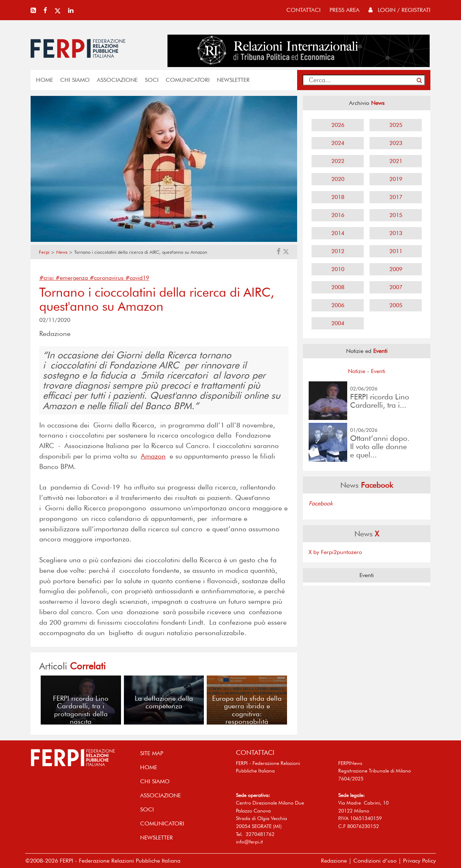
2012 (338, 251)
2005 (396, 305)
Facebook (321, 503)
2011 (396, 251)
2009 (396, 269)
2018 (338, 197)
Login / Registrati (399, 10)
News (62, 252)
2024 (338, 143)
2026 (338, 125)
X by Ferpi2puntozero (335, 552)
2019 (396, 179)
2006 (338, 305)
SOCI (152, 80)
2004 (338, 323)
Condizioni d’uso (375, 861)
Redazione (334, 861)
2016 (338, 215)
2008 (338, 287)
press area (344, 10)
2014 (338, 233)
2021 (396, 161)
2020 (338, 179)
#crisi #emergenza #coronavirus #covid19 (94, 278)
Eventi (378, 371)
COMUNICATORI (188, 80)
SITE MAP (152, 753)
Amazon (153, 456)
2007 (396, 287)
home (44, 80)
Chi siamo (75, 80)
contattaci (303, 10)
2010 (338, 269)
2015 (396, 215)
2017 (396, 197)
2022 (338, 161)
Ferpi (44, 252)
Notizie (357, 371)
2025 (396, 125)
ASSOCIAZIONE (117, 80)
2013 (396, 233)
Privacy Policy (419, 861)
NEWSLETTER (233, 80)
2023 (396, 143)
